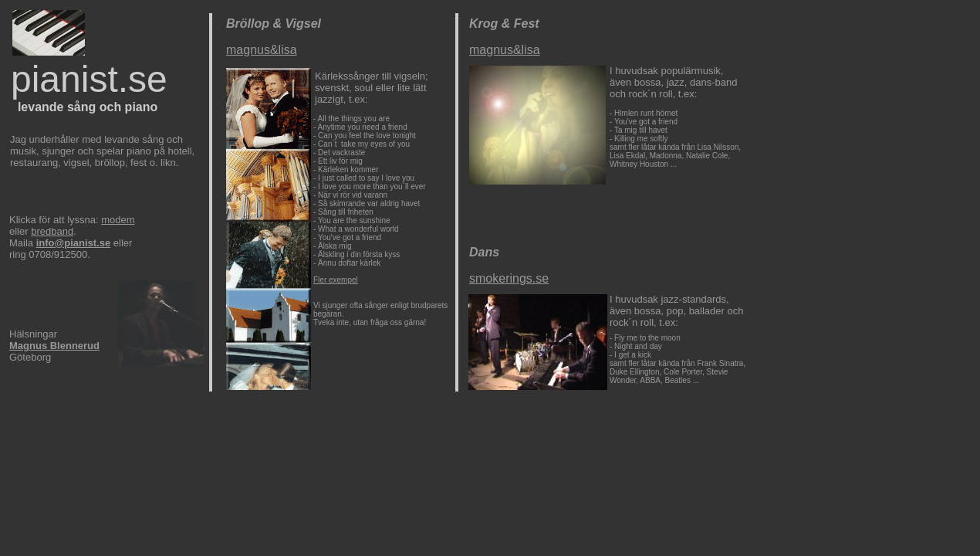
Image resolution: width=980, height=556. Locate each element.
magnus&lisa (262, 50)
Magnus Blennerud (54, 346)
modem (118, 220)
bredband (52, 231)
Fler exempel (336, 280)
